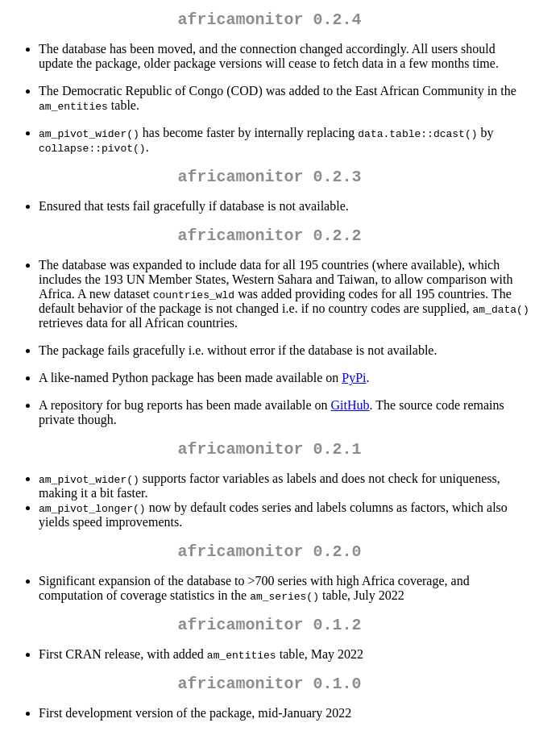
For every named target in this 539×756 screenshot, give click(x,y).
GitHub (350, 415)
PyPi (354, 387)
